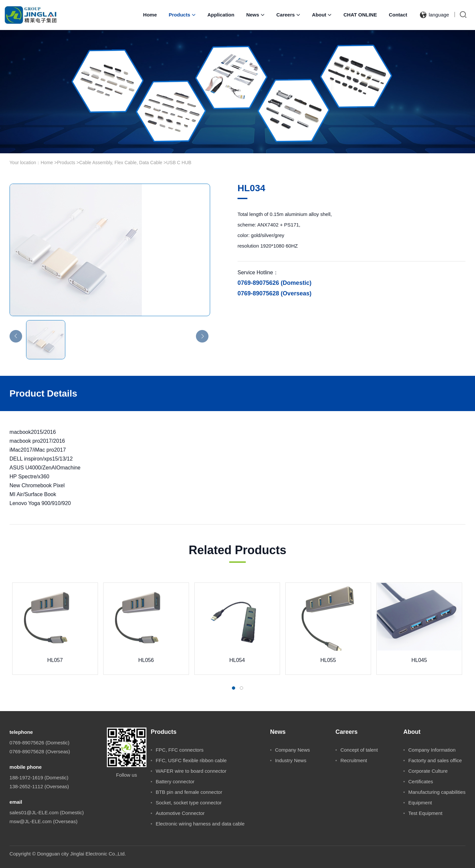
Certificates (421, 781)
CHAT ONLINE (360, 15)
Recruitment (354, 760)
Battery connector (175, 781)
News (255, 15)
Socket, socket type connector (189, 803)
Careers (288, 15)
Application (221, 15)
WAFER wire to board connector (191, 771)
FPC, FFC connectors (180, 750)
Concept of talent (359, 750)
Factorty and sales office (435, 760)
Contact (398, 15)
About (322, 15)
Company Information (432, 750)
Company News (293, 750)
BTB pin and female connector (189, 792)
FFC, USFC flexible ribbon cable (191, 760)
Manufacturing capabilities (437, 792)
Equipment (420, 803)
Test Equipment (425, 813)
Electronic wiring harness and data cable (200, 824)
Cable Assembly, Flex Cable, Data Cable (121, 163)
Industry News (291, 760)
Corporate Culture (428, 771)
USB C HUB (179, 163)
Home (150, 15)
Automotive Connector (180, 813)
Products (182, 15)
